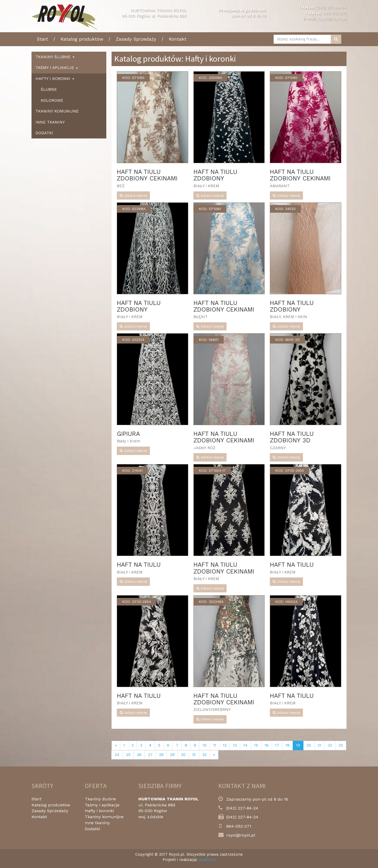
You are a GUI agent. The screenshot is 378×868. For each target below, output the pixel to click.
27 (150, 755)
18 (288, 745)
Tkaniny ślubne (100, 799)
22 (330, 745)
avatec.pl (207, 860)
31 (194, 755)
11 (215, 745)
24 (117, 755)
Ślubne (49, 89)
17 (277, 745)
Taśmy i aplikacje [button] (57, 68)
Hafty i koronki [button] (55, 79)
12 (225, 745)
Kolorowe (52, 100)
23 (341, 745)
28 (161, 755)
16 (267, 745)
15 (256, 745)
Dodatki (44, 133)
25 (128, 755)
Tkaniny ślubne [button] (55, 57)
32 (204, 755)
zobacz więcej (133, 195)
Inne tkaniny (50, 122)
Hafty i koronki (99, 811)
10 (205, 745)
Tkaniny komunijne (57, 111)
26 (139, 755)
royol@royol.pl (332, 19)
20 (309, 745)
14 (245, 745)
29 (172, 755)
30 (183, 755)
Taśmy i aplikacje (102, 805)
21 (319, 745)
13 (235, 745)
